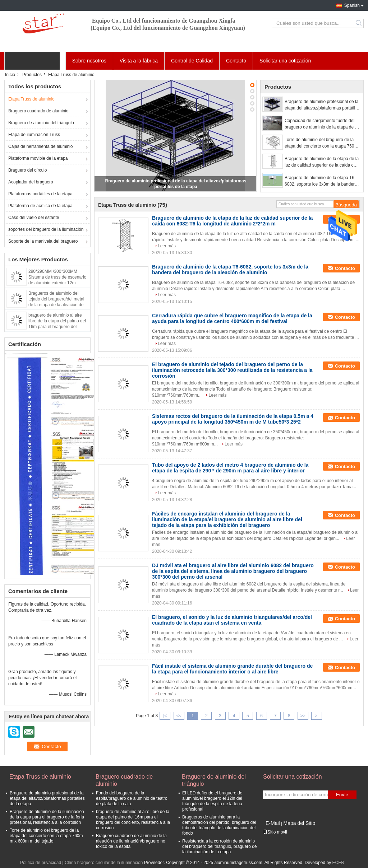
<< (179, 716)
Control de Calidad (192, 61)
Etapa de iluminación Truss (34, 135)
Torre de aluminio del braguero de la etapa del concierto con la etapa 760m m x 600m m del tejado (321, 143)
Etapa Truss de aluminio (31, 99)
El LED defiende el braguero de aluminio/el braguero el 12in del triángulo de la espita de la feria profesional (212, 801)
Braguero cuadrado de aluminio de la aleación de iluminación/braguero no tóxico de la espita (131, 841)
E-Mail (273, 823)
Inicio (10, 75)
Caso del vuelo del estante (34, 218)
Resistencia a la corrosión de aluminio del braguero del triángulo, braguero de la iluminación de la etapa (219, 846)
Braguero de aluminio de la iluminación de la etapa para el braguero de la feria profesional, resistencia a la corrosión (47, 817)
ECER (338, 863)
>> (303, 716)
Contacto (236, 61)
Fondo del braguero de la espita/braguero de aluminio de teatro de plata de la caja (132, 798)
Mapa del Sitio (299, 823)
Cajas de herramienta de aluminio (40, 146)
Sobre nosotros (89, 61)
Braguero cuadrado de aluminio (38, 111)
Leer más (167, 246)
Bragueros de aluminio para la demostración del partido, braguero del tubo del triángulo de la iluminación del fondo (219, 825)
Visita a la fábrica (139, 61)
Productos (32, 75)
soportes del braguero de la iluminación (46, 229)
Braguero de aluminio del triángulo (41, 123)
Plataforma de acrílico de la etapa (40, 206)
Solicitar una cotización (285, 61)
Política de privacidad (41, 863)
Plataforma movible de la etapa (38, 158)
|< (165, 716)
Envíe (342, 795)
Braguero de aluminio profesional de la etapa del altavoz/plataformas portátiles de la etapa (322, 105)
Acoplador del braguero (31, 182)
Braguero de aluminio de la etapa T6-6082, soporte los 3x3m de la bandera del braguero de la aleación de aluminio (322, 181)
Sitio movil (275, 832)
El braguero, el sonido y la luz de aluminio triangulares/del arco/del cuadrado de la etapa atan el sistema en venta (232, 620)
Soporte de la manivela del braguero (43, 241)
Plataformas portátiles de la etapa (40, 194)
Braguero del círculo (27, 170)
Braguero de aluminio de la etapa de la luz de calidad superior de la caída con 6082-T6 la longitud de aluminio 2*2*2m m (322, 162)
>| (317, 716)
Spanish (352, 5)
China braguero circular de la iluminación (104, 863)
